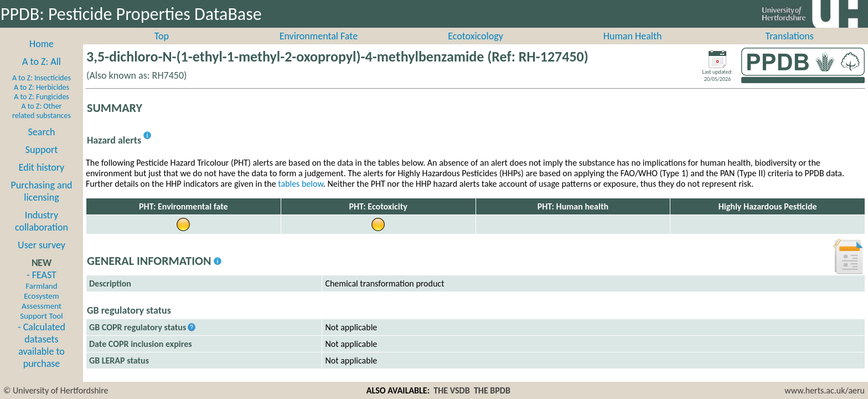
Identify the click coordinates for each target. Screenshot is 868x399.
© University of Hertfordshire (56, 390)
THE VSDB (451, 390)
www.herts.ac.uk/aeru (825, 390)
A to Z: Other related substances (42, 123)
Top (162, 48)
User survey (42, 257)
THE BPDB (492, 390)
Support (42, 162)
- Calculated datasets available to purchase (42, 357)
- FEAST (41, 307)
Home (42, 56)
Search (42, 144)
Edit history (42, 180)
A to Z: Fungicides (42, 109)
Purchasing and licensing (41, 203)
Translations (790, 48)
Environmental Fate (319, 48)
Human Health (633, 48)
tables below (301, 196)
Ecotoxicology (476, 48)
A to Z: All (42, 74)
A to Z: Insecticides (42, 90)
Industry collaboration (42, 233)
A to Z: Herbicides (42, 99)
